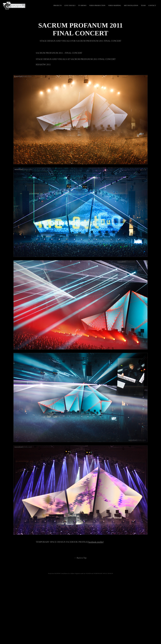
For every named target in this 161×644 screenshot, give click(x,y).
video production (97, 6)
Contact (152, 6)
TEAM (143, 6)
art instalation (131, 6)
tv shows (82, 6)
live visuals (70, 6)
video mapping (114, 6)
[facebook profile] (96, 542)
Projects (58, 6)
